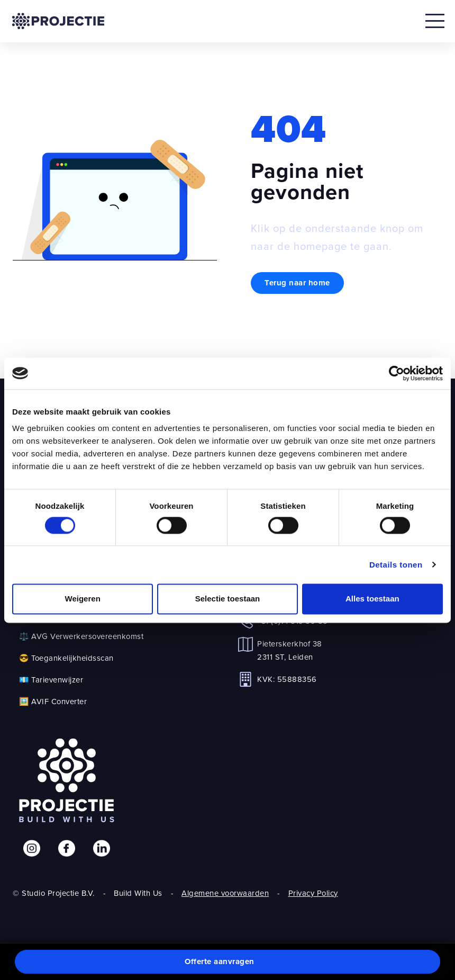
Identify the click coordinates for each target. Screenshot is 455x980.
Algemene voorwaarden (225, 893)
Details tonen (396, 565)
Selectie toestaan (228, 599)
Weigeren (83, 599)
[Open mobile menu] (435, 21)
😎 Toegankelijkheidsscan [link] (66, 658)
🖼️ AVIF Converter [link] (53, 701)
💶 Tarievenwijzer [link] (51, 680)
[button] (228, 962)
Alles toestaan (372, 599)
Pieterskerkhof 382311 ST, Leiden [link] (290, 650)
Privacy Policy (313, 893)
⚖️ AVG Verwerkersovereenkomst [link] (81, 636)
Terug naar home (297, 283)
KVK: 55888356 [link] (287, 679)
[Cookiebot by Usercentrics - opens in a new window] (397, 373)
